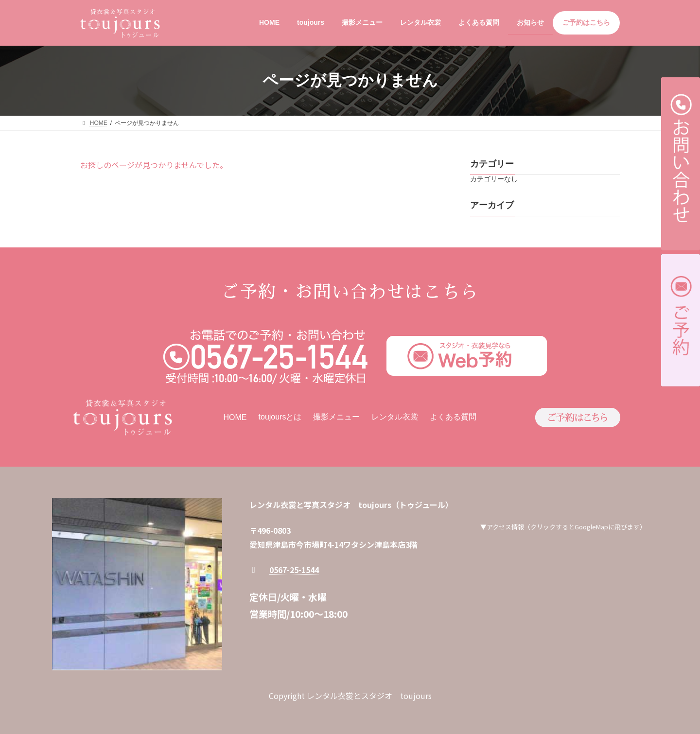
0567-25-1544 (294, 570)
